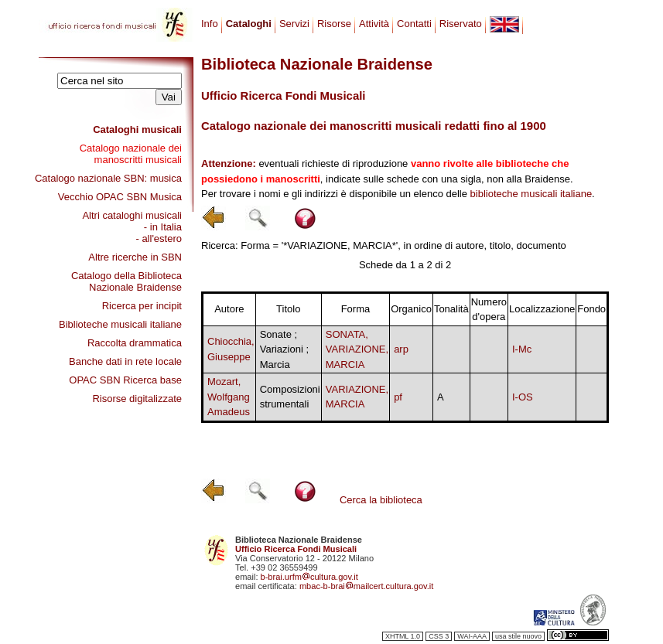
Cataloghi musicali (137, 129)
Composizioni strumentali (290, 397)
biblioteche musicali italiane (531, 194)
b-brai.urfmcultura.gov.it (309, 577)
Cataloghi (249, 24)
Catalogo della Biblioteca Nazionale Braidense (126, 281)
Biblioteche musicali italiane (120, 324)
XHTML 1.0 (403, 636)
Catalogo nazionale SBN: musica (108, 178)
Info (210, 24)
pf (398, 397)
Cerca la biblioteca (381, 500)
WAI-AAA (472, 636)
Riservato (461, 24)
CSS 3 (439, 636)
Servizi (294, 24)
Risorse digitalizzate (137, 399)
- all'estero (159, 239)
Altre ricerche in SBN (135, 257)
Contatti (414, 24)
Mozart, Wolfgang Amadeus (229, 397)
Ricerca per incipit (142, 306)
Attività (374, 24)
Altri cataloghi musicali (132, 215)
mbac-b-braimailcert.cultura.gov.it (367, 586)
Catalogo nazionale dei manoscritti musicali (131, 154)
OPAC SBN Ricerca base (125, 380)
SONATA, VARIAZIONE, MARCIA (357, 349)
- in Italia (163, 227)
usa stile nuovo (518, 636)
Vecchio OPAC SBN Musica (120, 197)
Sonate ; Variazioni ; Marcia (284, 349)
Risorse (334, 24)
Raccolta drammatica (135, 343)
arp (401, 349)
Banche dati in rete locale (125, 361)
